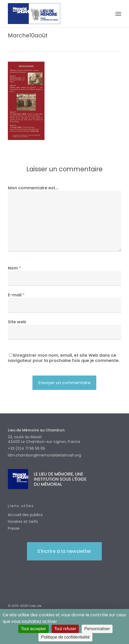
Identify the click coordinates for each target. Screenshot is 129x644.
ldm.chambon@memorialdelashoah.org (44, 455)
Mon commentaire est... (33, 188)
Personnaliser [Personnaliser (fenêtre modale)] (97, 629)
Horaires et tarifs (23, 522)
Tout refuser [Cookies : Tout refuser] (65, 629)
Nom (14, 268)
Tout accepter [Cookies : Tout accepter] (33, 629)
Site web (17, 322)
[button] (118, 14)
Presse (14, 528)
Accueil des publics (25, 515)
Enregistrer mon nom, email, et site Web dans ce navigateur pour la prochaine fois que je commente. (64, 358)
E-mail (16, 295)
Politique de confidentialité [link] (65, 637)
